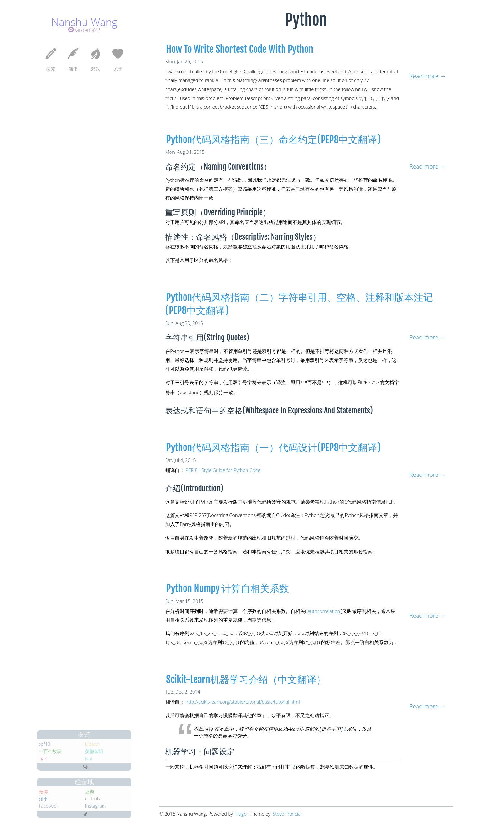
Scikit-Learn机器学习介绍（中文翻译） (246, 679)
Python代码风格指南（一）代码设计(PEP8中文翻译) (273, 447)
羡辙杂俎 (65, 737)
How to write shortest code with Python (240, 49)
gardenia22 (52, 39)
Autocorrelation (324, 610)
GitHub (63, 793)
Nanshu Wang (53, 26)
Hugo (241, 813)
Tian (13, 745)
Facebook (19, 802)
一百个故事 (21, 737)
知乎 (13, 793)
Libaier (62, 728)
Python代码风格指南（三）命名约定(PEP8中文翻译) (273, 139)
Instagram (67, 802)
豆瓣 (59, 784)
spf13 (14, 728)
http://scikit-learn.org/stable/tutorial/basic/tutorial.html (243, 701)
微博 (13, 784)
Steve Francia (287, 813)
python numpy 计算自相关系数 (228, 588)
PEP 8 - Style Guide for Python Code (223, 469)
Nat (58, 745)
